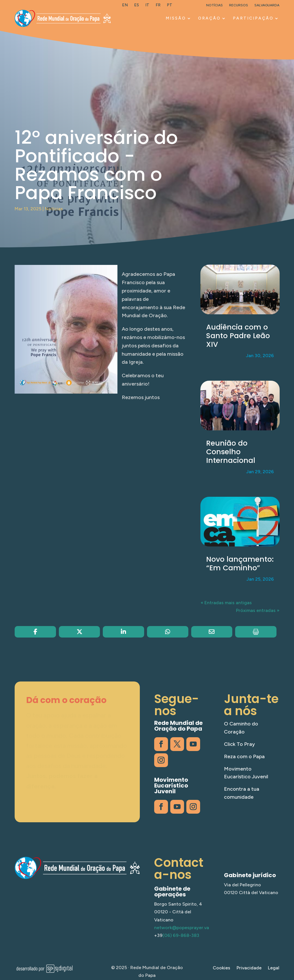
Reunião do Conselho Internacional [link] (231, 452)
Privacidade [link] (249, 968)
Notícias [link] (214, 5)
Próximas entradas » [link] (258, 610)
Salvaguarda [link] (267, 5)
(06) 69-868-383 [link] (181, 935)
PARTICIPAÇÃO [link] (253, 18)
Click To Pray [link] (239, 744)
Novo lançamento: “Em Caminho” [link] (240, 564)
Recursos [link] (239, 5)
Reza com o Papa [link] (244, 756)
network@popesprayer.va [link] (182, 928)
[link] (125, 6)
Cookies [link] (222, 968)
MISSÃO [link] (176, 18)
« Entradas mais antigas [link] (226, 603)
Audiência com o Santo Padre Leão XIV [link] (238, 336)
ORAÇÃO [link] (209, 18)
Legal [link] (274, 968)
